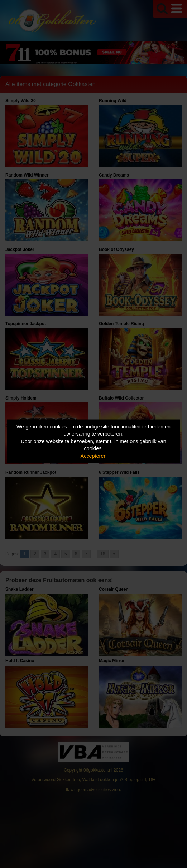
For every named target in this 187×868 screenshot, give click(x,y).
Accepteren (94, 456)
